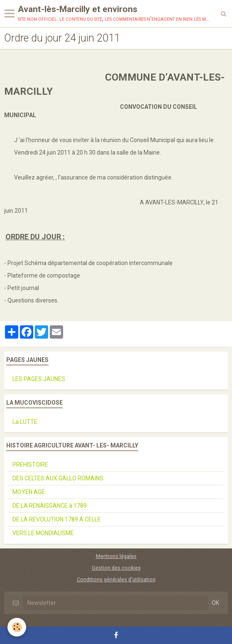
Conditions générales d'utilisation (116, 579)
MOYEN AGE (29, 492)
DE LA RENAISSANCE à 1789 (50, 506)
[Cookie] (17, 627)
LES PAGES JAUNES (39, 379)
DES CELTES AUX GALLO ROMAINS (58, 478)
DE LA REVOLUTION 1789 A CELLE (57, 519)
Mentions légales (116, 556)
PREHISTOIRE (30, 465)
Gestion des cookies (116, 568)
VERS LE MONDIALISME (43, 533)
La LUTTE (25, 422)
